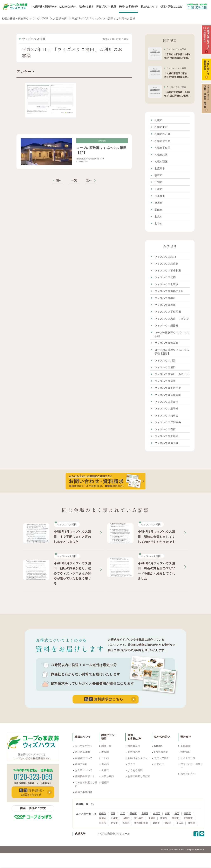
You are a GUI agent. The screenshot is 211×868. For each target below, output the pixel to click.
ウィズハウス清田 (34, 39)
